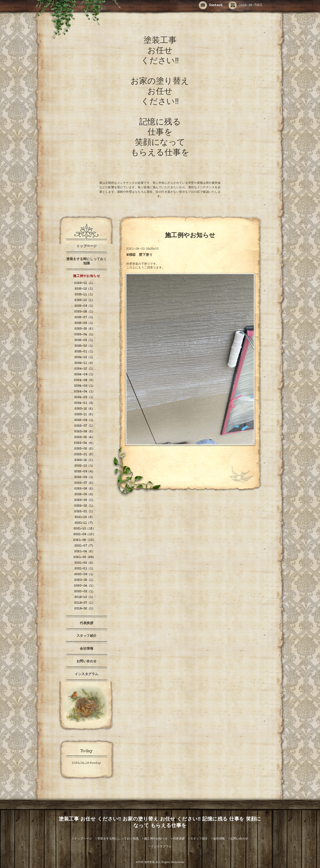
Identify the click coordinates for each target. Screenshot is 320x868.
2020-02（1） (85, 592)
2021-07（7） (85, 546)
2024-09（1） (85, 375)
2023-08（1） (85, 420)
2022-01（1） (84, 512)
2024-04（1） (84, 392)
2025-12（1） (85, 289)
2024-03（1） (85, 397)
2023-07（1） (84, 426)
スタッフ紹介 (87, 636)
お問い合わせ (87, 662)
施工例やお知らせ (87, 276)
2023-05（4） (84, 437)
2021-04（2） (84, 552)
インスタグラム (88, 674)
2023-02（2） (84, 449)
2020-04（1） (84, 586)
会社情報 (87, 649)
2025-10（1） (84, 300)
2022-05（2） (85, 495)
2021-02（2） (85, 563)
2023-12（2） (84, 409)
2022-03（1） (84, 500)
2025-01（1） (85, 352)
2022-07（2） (84, 483)
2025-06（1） (85, 323)
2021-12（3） (85, 517)
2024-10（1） (84, 369)
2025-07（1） (85, 318)
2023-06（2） (84, 432)
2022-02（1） (84, 506)
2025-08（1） (84, 312)
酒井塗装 (149, 862)
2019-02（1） (84, 609)
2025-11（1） (85, 295)
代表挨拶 (87, 623)
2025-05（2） (84, 329)
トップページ (87, 247)
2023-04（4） (84, 443)
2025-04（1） (84, 335)
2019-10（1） (85, 597)
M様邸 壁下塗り (139, 255)
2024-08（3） (84, 380)
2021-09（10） (85, 535)
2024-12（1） (85, 358)
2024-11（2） (85, 363)
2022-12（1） (84, 460)
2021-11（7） (85, 523)
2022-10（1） (85, 466)
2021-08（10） (84, 540)
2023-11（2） (84, 415)
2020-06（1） (85, 575)
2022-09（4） (85, 472)
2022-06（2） (84, 489)
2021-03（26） (84, 557)
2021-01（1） (85, 569)
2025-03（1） (85, 340)
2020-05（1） (84, 580)
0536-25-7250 (245, 6)
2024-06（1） (85, 386)
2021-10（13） (85, 529)
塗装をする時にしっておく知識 (87, 262)
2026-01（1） (84, 283)
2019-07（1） (84, 603)
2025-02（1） (85, 346)
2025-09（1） (85, 306)
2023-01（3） (84, 455)
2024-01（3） (85, 403)
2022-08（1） (85, 477)
